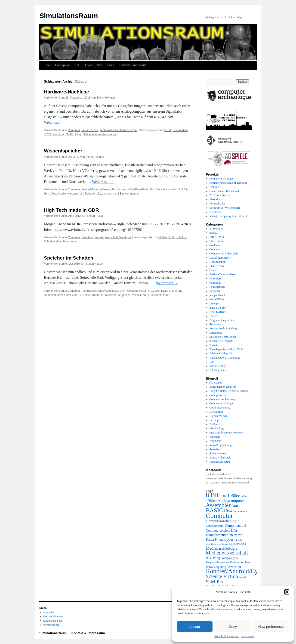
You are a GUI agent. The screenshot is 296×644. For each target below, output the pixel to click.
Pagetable (215, 437)
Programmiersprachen (222, 320)
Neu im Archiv (90, 130)
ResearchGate (217, 204)
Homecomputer (53, 295)
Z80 (145, 295)
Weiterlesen (55, 122)
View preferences (271, 627)
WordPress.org (51, 625)
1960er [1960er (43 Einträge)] (233, 496)
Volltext (137, 295)
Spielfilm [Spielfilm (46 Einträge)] (214, 582)
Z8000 (69, 134)
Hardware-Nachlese (66, 92)
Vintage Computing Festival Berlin (229, 216)
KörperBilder (217, 299)
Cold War (215, 245)
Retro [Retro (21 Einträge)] (248, 562)
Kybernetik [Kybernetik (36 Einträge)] (233, 539)
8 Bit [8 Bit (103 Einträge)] (212, 495)
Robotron (58, 134)
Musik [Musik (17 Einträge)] (209, 558)
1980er (163, 237)
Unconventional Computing (225, 358)
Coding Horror (218, 395)
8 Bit (184, 189)
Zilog (78, 134)
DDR (164, 291)
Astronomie (216, 229)
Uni (77, 65)
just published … (219, 295)
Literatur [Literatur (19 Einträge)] (234, 544)
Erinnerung (176, 291)
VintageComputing (220, 462)
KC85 (47, 134)
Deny (233, 627)
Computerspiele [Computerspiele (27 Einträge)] (217, 530)
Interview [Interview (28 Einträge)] (235, 535)
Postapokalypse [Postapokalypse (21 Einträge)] (230, 558)
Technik (214, 345)
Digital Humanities (220, 258)
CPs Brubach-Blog (220, 408)
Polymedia (215, 441)
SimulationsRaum (69, 16)
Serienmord (216, 333)
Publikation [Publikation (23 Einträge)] (237, 562)
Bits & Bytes (217, 237)
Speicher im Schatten (69, 258)
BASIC (214, 233)
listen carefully (218, 308)
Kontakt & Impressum (227, 636)
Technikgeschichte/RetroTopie (118, 130)
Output (88, 65)
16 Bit (168, 130)
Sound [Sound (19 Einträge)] (242, 577)
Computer (74, 130)
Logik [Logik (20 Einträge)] (243, 544)
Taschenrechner (108, 194)
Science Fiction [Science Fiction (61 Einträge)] (222, 576)
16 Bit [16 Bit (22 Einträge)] (223, 496)
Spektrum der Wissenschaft (225, 208)
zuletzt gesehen (218, 370)
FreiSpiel (215, 187)
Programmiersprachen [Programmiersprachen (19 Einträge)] (218, 562)
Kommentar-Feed (53, 621)
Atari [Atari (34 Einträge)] (235, 506)
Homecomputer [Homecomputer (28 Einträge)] (217, 535)
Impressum (248, 636)
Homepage (62, 65)
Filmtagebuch (217, 287)
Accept (195, 627)
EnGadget (215, 420)
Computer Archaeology (222, 399)
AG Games (216, 383)
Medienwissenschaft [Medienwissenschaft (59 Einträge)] (227, 553)
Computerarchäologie (222, 179)
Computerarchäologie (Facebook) (228, 183)
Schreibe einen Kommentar (100, 134)
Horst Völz (50, 194)
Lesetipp (214, 303)
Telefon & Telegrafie (221, 353)
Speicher (110, 295)
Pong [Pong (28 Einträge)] (216, 558)
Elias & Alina (217, 266)
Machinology (217, 428)
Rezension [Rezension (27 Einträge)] (234, 567)
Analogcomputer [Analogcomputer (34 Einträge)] (231, 501)
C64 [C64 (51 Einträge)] (228, 511)
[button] (287, 592)
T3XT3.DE (216, 212)
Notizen (214, 316)
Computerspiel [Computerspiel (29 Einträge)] (235, 525)
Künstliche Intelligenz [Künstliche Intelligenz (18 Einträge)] (217, 544)
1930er (156, 291)
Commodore (180, 130)
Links (110, 65)
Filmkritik (215, 283)
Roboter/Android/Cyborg (224, 328)
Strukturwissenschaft (221, 341)
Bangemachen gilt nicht (223, 387)
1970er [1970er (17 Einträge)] (244, 496)
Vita (100, 65)
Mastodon (215, 199)
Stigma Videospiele (220, 458)
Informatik (215, 291)
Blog (47, 65)
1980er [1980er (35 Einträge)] (211, 501)
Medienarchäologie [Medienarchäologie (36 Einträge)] (222, 548)
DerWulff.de (216, 412)
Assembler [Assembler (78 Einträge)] (218, 505)
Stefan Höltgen (106, 98)
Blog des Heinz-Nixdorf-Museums (229, 391)
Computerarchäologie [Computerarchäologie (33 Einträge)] (223, 521)
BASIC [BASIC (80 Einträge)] (214, 510)
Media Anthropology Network (226, 433)
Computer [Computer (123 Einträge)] (219, 516)
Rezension (215, 324)
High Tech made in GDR (71, 210)
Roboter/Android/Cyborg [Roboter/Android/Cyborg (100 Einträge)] (238, 571)
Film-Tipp (87, 237)
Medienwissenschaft (71, 194)
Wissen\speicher (63, 151)
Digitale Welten (218, 416)
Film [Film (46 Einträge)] (233, 530)
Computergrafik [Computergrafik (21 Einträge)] (215, 526)
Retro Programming (221, 445)
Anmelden (49, 612)
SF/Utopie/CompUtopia (223, 337)
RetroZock (215, 449)
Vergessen (124, 295)
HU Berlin (85, 295)
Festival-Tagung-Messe (96, 189)
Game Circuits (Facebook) (224, 191)
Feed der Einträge (53, 616)
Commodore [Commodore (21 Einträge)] (240, 511)
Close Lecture (217, 241)
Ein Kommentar (129, 194)
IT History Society (220, 195)
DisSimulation (217, 262)
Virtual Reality (218, 366)
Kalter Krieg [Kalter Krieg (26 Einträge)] (214, 539)
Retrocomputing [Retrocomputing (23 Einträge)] (216, 567)
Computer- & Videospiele (224, 254)
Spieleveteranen (218, 453)
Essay (213, 270)
